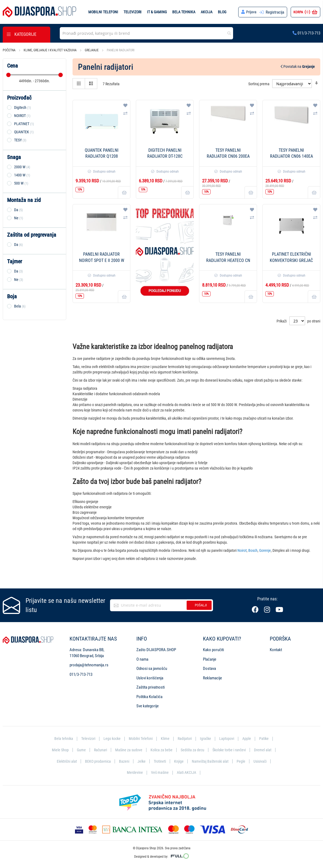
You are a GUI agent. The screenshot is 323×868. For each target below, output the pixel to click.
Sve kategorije (148, 706)
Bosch (253, 550)
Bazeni (148, 761)
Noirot (242, 550)
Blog (222, 12)
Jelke (165, 761)
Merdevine (145, 772)
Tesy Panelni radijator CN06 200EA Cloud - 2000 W (228, 156)
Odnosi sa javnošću (152, 669)
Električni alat (89, 761)
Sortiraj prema (259, 84)
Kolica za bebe (174, 750)
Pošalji (201, 605)
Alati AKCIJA (198, 772)
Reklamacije (212, 678)
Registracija (275, 12)
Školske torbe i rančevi (244, 750)
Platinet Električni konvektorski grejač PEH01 (291, 260)
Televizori (132, 12)
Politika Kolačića (149, 697)
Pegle (267, 761)
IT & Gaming (157, 12)
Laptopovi (229, 739)
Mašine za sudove (140, 750)
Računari (111, 750)
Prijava (251, 12)
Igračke (207, 739)
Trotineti (184, 761)
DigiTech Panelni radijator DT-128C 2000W (165, 156)
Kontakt (276, 650)
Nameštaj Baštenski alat (235, 761)
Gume (91, 750)
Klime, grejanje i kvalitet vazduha (51, 50)
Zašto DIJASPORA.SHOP (156, 650)
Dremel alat (61, 761)
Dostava (209, 669)
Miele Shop (70, 750)
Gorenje (265, 550)
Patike (267, 739)
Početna (10, 50)
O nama (142, 659)
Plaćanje (210, 659)
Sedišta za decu (206, 750)
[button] (125, 106)
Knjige (204, 761)
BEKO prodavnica (121, 761)
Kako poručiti (213, 650)
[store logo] (39, 12)
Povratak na (298, 66)
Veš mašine (170, 772)
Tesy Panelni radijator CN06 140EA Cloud (291, 156)
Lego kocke (111, 739)
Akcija (206, 12)
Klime (166, 739)
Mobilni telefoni (103, 12)
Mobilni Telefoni (141, 739)
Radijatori (186, 739)
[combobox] (146, 33)
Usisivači (122, 772)
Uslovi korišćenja (150, 678)
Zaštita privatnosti (150, 687)
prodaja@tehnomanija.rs (89, 665)
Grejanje (92, 50)
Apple (250, 739)
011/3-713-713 (306, 33)
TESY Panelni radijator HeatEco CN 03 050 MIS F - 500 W (228, 260)
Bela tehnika (184, 12)
